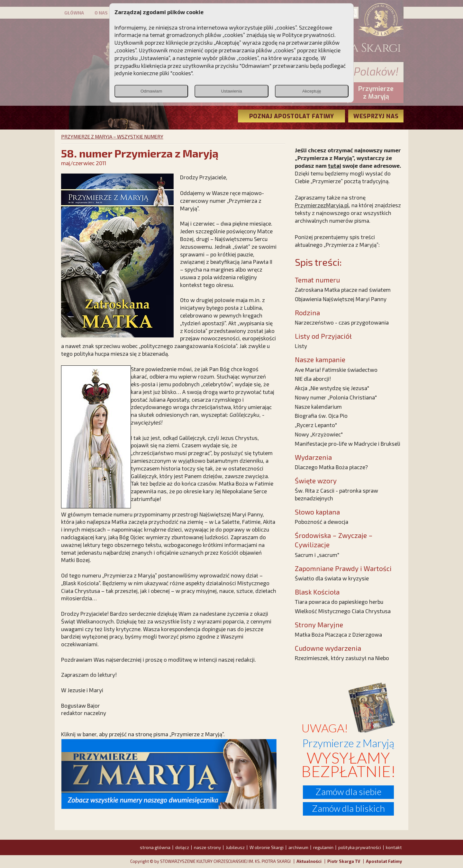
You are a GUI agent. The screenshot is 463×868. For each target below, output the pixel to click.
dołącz (182, 847)
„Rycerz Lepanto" (316, 425)
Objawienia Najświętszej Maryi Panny (341, 299)
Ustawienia (231, 91)
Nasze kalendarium (318, 407)
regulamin (323, 847)
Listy (301, 346)
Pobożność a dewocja (322, 522)
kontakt (394, 847)
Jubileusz (235, 847)
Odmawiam (151, 91)
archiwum (298, 847)
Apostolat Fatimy (384, 861)
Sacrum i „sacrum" (317, 555)
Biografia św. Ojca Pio (321, 416)
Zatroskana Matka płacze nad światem (343, 290)
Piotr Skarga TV (344, 861)
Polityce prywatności (308, 35)
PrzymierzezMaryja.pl (322, 205)
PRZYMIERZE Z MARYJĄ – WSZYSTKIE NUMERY (112, 137)
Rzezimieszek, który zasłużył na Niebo (342, 658)
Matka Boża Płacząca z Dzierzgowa (338, 634)
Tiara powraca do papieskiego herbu (339, 602)
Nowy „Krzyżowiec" (319, 434)
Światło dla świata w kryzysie (332, 578)
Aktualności (309, 861)
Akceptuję (312, 91)
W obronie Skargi (267, 847)
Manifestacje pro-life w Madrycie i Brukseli (348, 443)
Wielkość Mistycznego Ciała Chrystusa (343, 611)
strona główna (155, 847)
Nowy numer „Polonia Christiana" (336, 397)
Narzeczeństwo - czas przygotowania (342, 322)
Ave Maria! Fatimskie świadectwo (336, 370)
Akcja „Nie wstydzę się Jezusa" (332, 388)
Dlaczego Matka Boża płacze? (331, 467)
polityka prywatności (360, 847)
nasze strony (207, 847)
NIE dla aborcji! (313, 379)
